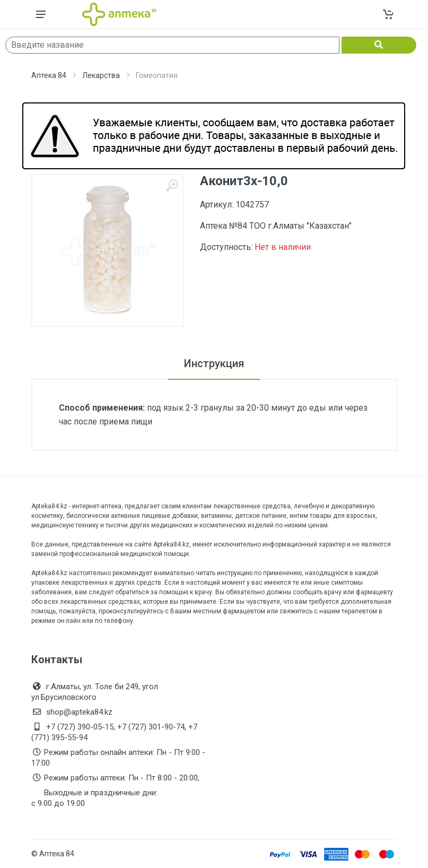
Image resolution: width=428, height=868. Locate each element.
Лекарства (101, 75)
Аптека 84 (49, 75)
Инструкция (214, 363)
